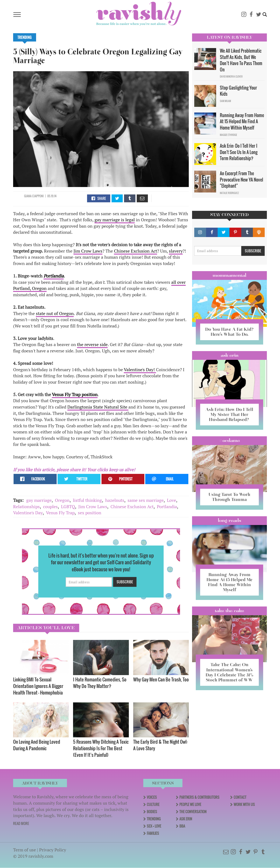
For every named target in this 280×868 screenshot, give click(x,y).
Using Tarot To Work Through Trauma (229, 497)
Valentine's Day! (140, 370)
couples (50, 507)
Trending (25, 37)
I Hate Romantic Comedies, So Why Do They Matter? (100, 683)
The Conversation (193, 812)
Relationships (26, 507)
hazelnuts (115, 500)
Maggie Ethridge (228, 135)
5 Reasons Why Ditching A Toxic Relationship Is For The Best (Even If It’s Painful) (101, 748)
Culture (153, 804)
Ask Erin (230, 355)
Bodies (152, 812)
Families (153, 833)
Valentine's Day (28, 513)
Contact (240, 797)
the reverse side (92, 344)
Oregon (62, 500)
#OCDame (229, 440)
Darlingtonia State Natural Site (98, 407)
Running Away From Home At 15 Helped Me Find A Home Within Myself (242, 121)
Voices (152, 797)
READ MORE (21, 823)
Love (171, 500)
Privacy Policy (53, 850)
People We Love (190, 804)
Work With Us (244, 804)
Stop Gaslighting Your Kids (238, 91)
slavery (176, 251)
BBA (182, 826)
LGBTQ (68, 507)
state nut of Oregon (55, 313)
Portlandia (167, 507)
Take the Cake (229, 611)
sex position (90, 513)
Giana (28, 196)
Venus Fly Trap (60, 513)
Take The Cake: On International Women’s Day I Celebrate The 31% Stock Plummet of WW (229, 672)
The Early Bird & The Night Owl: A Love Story (160, 745)
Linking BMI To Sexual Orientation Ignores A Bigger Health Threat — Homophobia (38, 686)
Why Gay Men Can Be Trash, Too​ (161, 679)
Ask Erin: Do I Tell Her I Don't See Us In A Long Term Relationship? (239, 152)
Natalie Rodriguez (229, 193)
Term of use (24, 850)
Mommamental (229, 275)
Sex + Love (154, 826)
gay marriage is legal (115, 220)
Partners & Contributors (199, 797)
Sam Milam (225, 101)
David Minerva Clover (231, 76)
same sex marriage (146, 500)
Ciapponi (38, 196)
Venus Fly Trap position (75, 394)
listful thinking (87, 500)
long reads (230, 520)
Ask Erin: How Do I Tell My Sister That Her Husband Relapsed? (229, 414)
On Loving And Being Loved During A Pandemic (37, 745)
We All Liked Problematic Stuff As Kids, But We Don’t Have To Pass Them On (241, 60)
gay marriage (39, 500)
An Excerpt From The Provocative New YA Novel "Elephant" (241, 179)
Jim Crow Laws (88, 251)
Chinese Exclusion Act (136, 251)
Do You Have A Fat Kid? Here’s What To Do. (229, 332)
